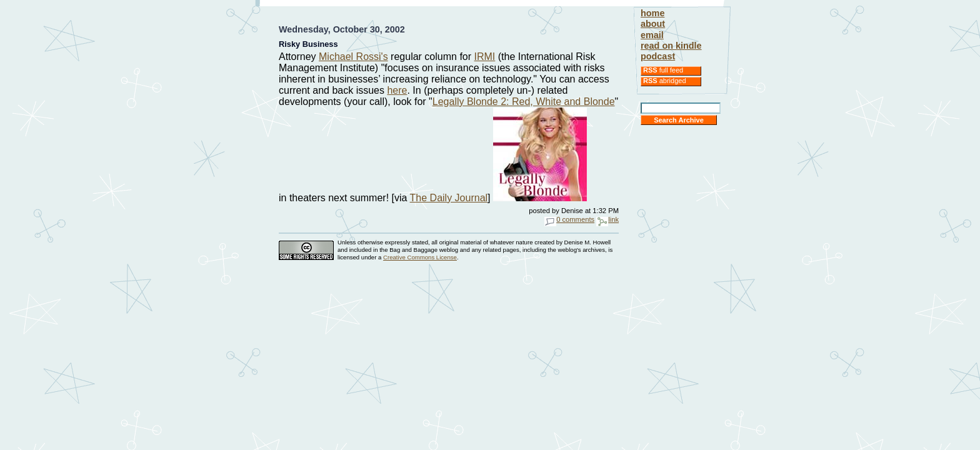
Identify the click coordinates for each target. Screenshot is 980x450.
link (607, 219)
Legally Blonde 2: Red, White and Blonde (524, 102)
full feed (663, 70)
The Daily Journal (449, 198)
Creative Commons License (420, 257)
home (652, 13)
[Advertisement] (449, 11)
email (652, 35)
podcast (658, 56)
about (653, 24)
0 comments (569, 219)
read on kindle (671, 46)
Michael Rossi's (353, 57)
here (397, 90)
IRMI (485, 57)
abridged (665, 81)
